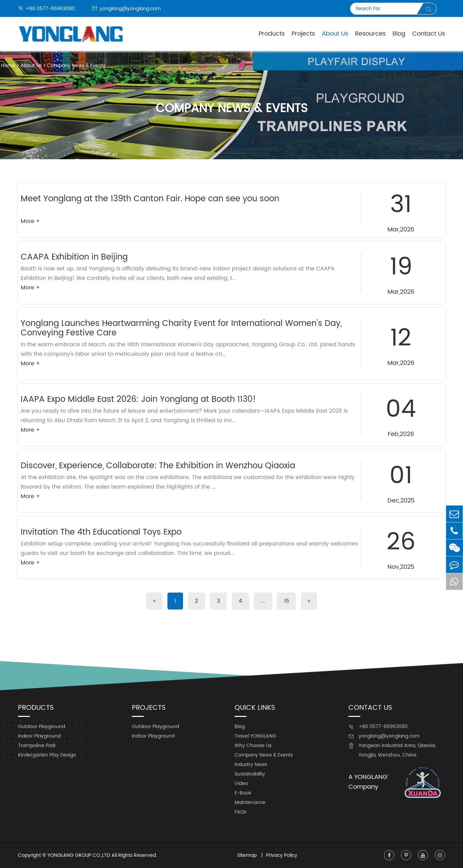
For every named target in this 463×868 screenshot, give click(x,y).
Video (241, 783)
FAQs (240, 812)
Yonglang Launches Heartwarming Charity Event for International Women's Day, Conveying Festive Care (181, 328)
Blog (399, 34)
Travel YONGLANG (255, 736)
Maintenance (250, 802)
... (264, 601)
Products (272, 34)
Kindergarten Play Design (47, 755)
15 (288, 601)
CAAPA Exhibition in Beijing (74, 257)
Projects (303, 34)
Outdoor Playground (42, 727)
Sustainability (250, 774)
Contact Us (429, 34)
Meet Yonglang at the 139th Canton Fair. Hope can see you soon (150, 199)
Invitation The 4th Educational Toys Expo (101, 532)
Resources (370, 34)
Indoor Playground (39, 736)
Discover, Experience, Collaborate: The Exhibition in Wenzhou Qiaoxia (158, 466)
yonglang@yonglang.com (126, 9)
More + (30, 221)
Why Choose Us (253, 746)
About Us (31, 66)
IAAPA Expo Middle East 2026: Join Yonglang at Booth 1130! (138, 399)
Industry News (251, 764)
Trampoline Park (37, 746)
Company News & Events (76, 66)
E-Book (243, 793)
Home (8, 66)
